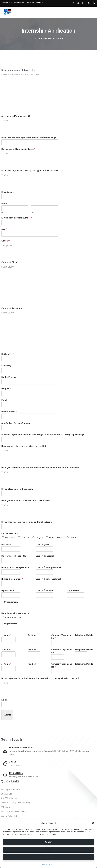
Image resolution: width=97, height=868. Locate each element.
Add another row (13, 617)
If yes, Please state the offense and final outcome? (27, 522)
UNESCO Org (7, 794)
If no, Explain (8, 192)
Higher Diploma (56, 537)
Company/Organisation (62, 637)
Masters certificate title (14, 556)
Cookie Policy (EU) (9, 816)
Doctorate (10, 537)
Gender (6, 241)
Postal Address (10, 412)
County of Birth (10, 262)
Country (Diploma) (45, 590)
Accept (49, 842)
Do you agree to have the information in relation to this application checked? (41, 678)
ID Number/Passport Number (17, 218)
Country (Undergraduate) (48, 567)
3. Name (6, 664)
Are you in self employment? (17, 116)
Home (37, 38)
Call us (13, 762)
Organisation (74, 590)
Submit (7, 715)
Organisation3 (11, 624)
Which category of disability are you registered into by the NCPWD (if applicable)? (43, 435)
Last (33, 212)
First (3, 212)
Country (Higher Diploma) (48, 579)
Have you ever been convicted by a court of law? (26, 500)
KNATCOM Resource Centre (13, 812)
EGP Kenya (6, 807)
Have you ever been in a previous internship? (25, 446)
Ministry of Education (10, 789)
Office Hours (16, 773)
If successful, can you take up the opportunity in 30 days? (31, 170)
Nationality (8, 354)
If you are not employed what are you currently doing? (29, 138)
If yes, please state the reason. (17, 489)
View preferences (48, 857)
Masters (25, 537)
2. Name (6, 650)
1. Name (6, 635)
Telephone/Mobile (85, 635)
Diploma (74, 537)
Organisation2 (11, 602)
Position (33, 635)
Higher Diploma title (12, 579)
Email (5, 400)
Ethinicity (7, 366)
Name (5, 203)
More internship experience (15, 613)
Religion (6, 389)
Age (4, 229)
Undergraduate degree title (15, 567)
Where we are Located (21, 747)
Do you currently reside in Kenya (18, 149)
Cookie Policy (47, 864)
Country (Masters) (45, 556)
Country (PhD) (42, 544)
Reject (48, 850)
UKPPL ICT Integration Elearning (15, 803)
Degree (39, 537)
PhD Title (6, 544)
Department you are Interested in (19, 70)
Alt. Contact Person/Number (16, 423)
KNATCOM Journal (9, 798)
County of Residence (13, 308)
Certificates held (11, 533)
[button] (93, 823)
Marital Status (9, 377)
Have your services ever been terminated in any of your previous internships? (41, 468)
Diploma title (8, 590)
